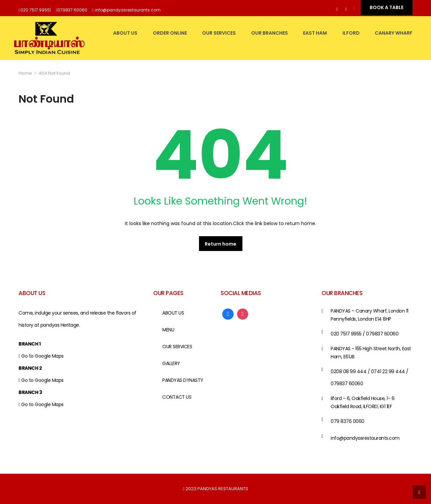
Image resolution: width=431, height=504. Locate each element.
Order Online (170, 33)
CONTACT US (177, 397)
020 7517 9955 (35, 10)
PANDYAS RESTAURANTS (223, 489)
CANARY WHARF (394, 33)
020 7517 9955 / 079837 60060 (364, 334)
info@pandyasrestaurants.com (128, 10)
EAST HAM (315, 33)
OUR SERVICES (219, 33)
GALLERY (171, 363)
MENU (168, 330)
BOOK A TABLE (387, 7)
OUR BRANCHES (270, 33)
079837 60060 (72, 10)
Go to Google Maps (42, 356)
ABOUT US (125, 33)
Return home (221, 244)
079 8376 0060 (347, 421)
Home (25, 73)
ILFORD (351, 33)
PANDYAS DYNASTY (183, 380)
